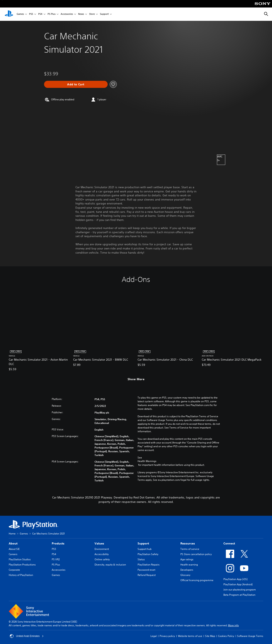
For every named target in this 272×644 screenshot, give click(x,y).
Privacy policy (167, 636)
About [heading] (13, 543)
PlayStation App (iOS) (236, 579)
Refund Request (147, 575)
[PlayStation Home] (9, 14)
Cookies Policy (226, 636)
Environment (102, 549)
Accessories (67, 14)
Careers (13, 554)
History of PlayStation (21, 575)
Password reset (146, 570)
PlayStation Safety (148, 554)
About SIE (14, 549)
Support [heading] (143, 543)
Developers (187, 570)
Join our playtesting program (240, 590)
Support (104, 14)
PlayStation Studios (20, 559)
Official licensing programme (197, 580)
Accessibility (102, 554)
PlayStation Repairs (149, 565)
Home (12, 534)
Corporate (14, 570)
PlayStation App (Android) (238, 584)
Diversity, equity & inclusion (110, 565)
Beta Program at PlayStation (239, 595)
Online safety (102, 559)
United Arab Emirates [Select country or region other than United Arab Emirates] (27, 636)
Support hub (145, 549)
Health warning (189, 565)
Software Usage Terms (250, 636)
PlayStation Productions (22, 565)
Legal (154, 636)
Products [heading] (58, 543)
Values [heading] (99, 543)
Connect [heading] (229, 543)
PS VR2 (56, 559)
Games (20, 14)
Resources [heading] (188, 543)
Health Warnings (147, 461)
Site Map (210, 636)
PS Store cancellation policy (196, 554)
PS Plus (52, 14)
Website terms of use (190, 636)
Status (141, 559)
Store (92, 14)
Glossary (185, 575)
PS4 (40, 14)
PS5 (31, 14)
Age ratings (187, 559)
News (81, 14)
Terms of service (190, 549)
